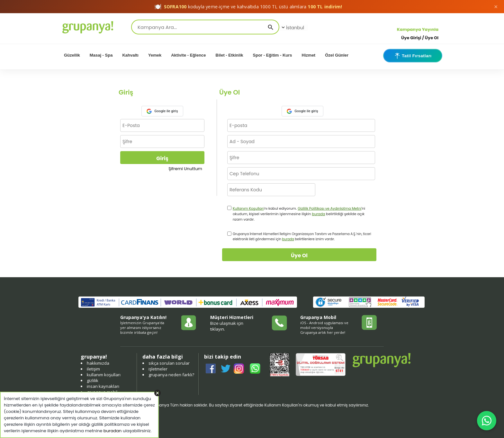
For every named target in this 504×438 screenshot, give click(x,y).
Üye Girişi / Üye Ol (420, 38)
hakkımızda (98, 363)
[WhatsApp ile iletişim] (487, 421)
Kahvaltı (130, 55)
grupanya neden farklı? (171, 375)
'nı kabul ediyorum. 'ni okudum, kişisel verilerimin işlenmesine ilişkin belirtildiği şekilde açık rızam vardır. (299, 214)
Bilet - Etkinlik (230, 55)
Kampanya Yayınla (418, 29)
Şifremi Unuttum (185, 169)
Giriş (162, 158)
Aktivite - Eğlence (188, 55)
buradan (113, 431)
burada (318, 214)
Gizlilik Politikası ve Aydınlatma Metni (329, 208)
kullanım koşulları (104, 375)
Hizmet (309, 55)
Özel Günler (337, 55)
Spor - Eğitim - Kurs (273, 55)
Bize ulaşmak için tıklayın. (227, 326)
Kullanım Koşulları (248, 208)
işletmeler (158, 369)
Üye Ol (299, 255)
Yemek (155, 55)
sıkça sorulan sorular (169, 363)
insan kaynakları (103, 386)
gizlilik (93, 380)
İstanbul (292, 28)
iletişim (93, 369)
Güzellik (72, 55)
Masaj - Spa (101, 55)
